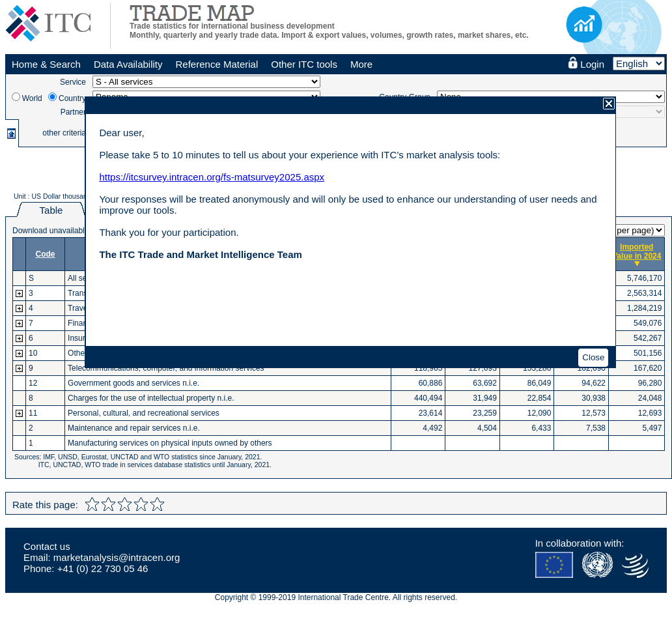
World (32, 98)
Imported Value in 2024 (637, 251)
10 (33, 353)
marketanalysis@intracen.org (117, 557)
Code (46, 254)
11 (33, 413)
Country (72, 98)
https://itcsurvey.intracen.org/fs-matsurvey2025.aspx (212, 177)
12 (33, 383)
